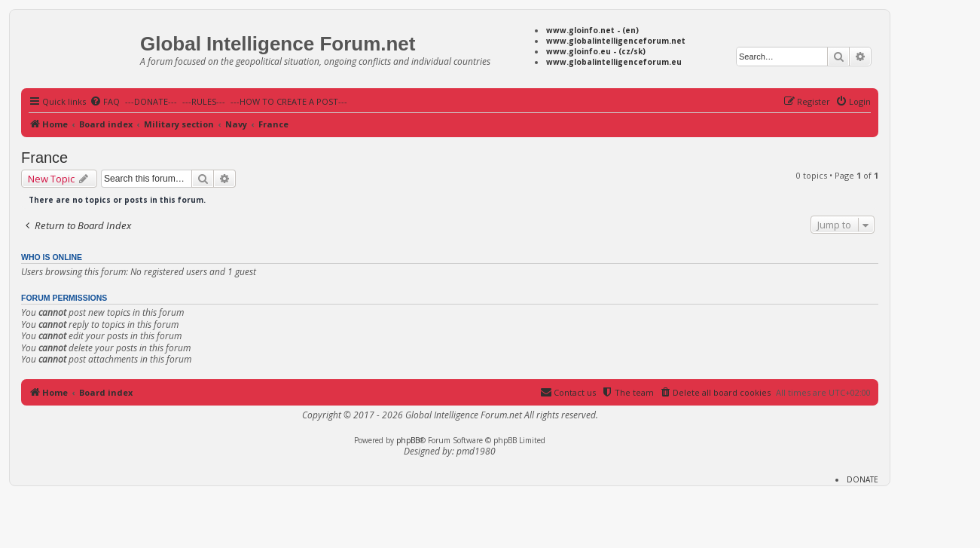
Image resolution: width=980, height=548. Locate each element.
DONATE (862, 479)
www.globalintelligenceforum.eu (614, 62)
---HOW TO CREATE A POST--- (289, 101)
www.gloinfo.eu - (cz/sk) (596, 51)
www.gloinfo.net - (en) (592, 30)
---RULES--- (204, 101)
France (44, 158)
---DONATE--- (151, 101)
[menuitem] (105, 102)
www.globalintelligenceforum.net (616, 41)
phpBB (408, 440)
